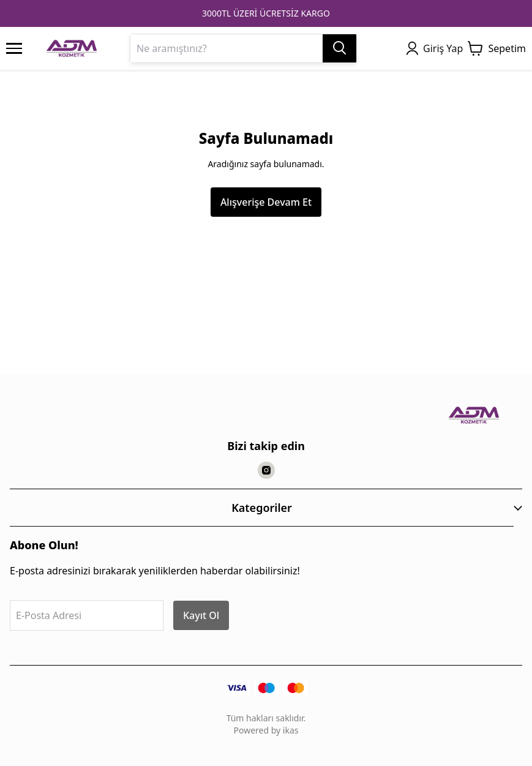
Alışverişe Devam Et (266, 202)
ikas (291, 730)
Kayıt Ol (201, 615)
